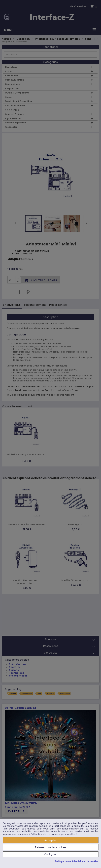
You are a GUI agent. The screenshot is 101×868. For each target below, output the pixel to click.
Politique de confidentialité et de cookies (77, 862)
